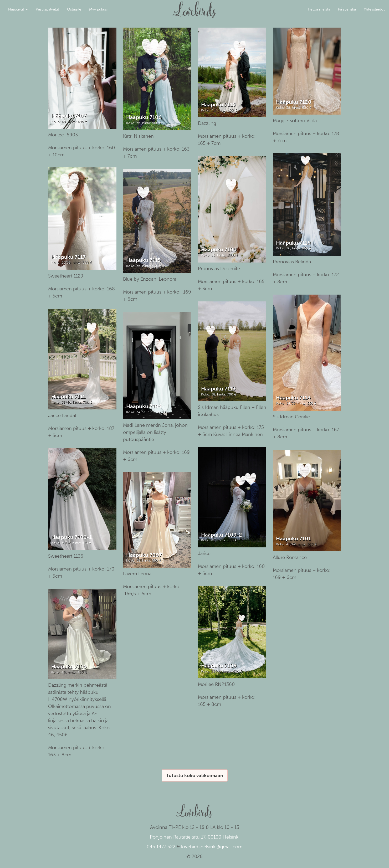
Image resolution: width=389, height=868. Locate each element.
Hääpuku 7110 (219, 105)
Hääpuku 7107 (69, 116)
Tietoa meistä (319, 9)
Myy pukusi (98, 9)
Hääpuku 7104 (144, 406)
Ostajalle (74, 9)
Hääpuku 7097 (144, 555)
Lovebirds (194, 7)
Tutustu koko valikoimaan (195, 775)
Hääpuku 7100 (219, 249)
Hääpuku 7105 (69, 666)
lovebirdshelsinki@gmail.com (212, 847)
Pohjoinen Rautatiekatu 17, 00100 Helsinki (195, 837)
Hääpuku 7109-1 (71, 537)
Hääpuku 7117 (68, 257)
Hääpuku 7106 (144, 117)
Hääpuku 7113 (218, 389)
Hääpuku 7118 (293, 243)
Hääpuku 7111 (68, 397)
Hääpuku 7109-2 (222, 535)
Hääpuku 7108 (219, 666)
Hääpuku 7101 (293, 538)
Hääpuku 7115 (143, 260)
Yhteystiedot (374, 9)
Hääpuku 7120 (294, 102)
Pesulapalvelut (47, 9)
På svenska (347, 9)
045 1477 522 (161, 847)
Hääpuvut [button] (18, 9)
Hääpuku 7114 (293, 398)
